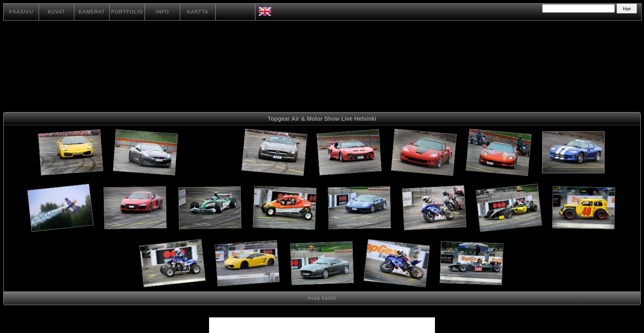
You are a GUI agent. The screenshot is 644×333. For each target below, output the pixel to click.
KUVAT (56, 12)
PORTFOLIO (127, 12)
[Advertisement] (210, 154)
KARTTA (198, 12)
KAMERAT (92, 12)
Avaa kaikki (322, 298)
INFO (162, 12)
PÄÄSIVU (21, 12)
